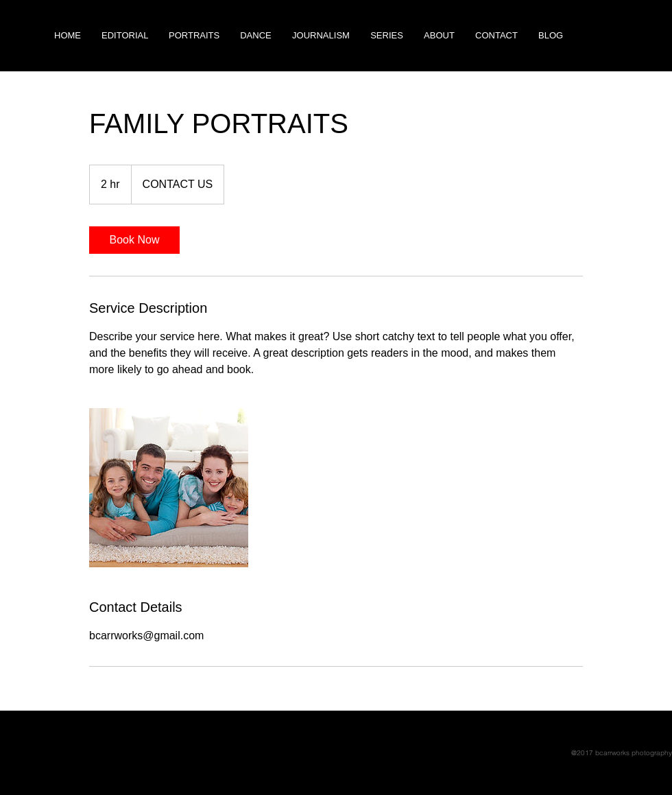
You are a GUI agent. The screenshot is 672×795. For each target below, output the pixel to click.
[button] (387, 36)
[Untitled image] (169, 488)
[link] (134, 240)
